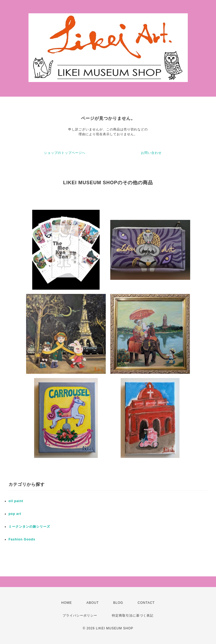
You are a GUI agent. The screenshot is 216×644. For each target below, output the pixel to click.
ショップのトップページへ (65, 153)
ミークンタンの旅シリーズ (29, 527)
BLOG (118, 603)
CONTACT (146, 603)
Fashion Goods (22, 539)
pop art (15, 514)
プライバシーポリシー (80, 616)
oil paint (16, 501)
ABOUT (92, 603)
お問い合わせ (151, 153)
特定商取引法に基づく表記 (133, 616)
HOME (67, 603)
